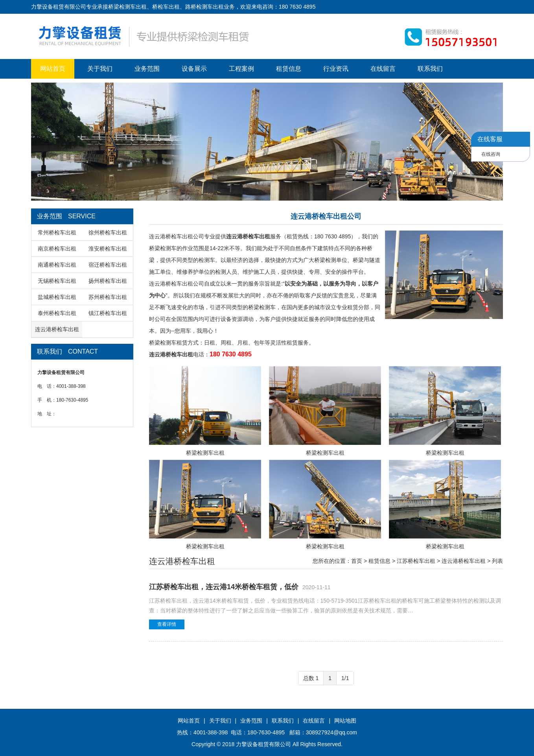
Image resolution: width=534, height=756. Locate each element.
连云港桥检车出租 (57, 329)
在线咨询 (491, 154)
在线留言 (383, 69)
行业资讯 (336, 69)
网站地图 (345, 721)
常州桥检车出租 (57, 232)
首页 (357, 561)
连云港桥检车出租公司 (177, 236)
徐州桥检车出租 (108, 232)
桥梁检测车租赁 (168, 343)
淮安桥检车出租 (108, 249)
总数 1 (311, 678)
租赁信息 (289, 69)
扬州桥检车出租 (108, 281)
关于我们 (100, 69)
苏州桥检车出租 (108, 297)
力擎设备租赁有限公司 (263, 744)
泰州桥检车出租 (57, 313)
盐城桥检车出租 (57, 297)
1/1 (345, 678)
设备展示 (194, 69)
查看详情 (167, 624)
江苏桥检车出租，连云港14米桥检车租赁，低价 (224, 587)
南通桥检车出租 (57, 265)
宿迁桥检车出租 (108, 265)
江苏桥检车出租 (416, 561)
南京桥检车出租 (57, 249)
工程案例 (241, 69)
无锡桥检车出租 (57, 281)
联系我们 (430, 69)
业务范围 (147, 69)
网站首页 (53, 69)
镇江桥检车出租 (108, 313)
